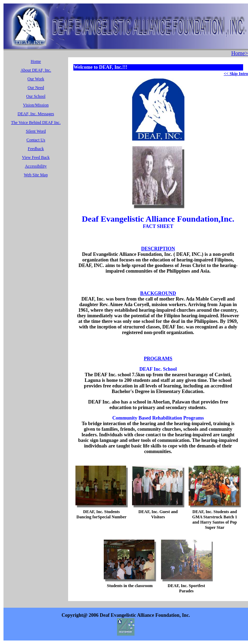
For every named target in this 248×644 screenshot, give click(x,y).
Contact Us (36, 140)
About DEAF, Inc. (36, 70)
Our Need (36, 88)
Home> (240, 53)
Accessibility (36, 166)
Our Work (36, 79)
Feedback (36, 149)
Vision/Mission (36, 105)
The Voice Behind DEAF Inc (35, 123)
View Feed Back (36, 157)
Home (36, 61)
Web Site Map (36, 175)
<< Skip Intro (236, 74)
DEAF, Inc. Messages (36, 114)
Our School (36, 96)
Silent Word (36, 131)
